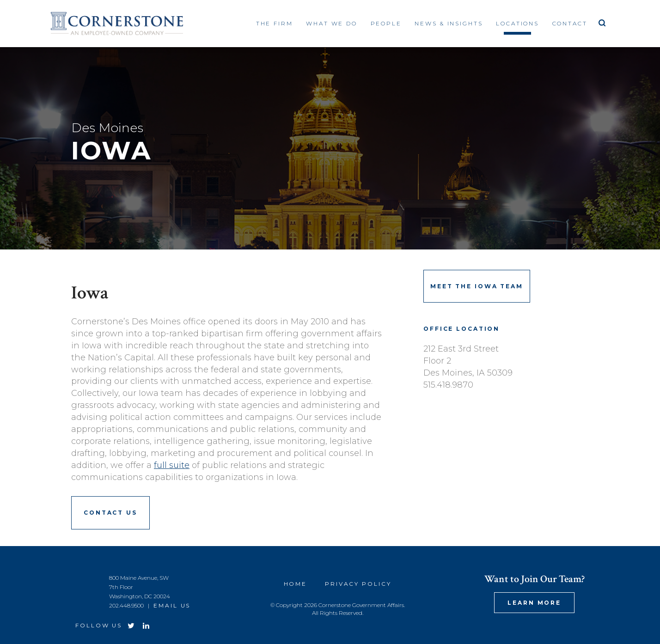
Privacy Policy (358, 584)
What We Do (332, 23)
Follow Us (99, 625)
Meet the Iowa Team (477, 286)
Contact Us (110, 513)
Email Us (172, 605)
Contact (570, 23)
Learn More (534, 603)
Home (296, 584)
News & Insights (449, 23)
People (386, 23)
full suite (172, 465)
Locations (517, 23)
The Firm (275, 23)
